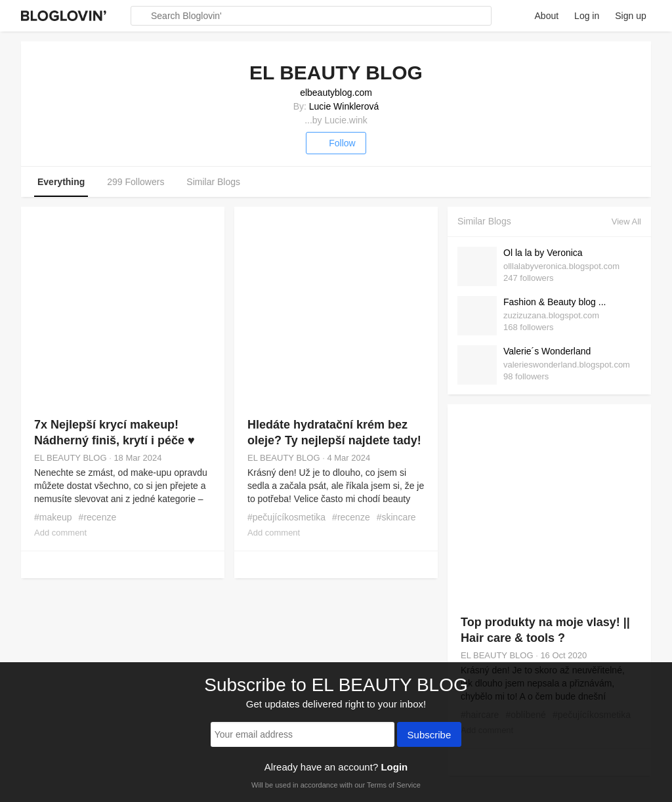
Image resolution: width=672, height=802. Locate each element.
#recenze (98, 517)
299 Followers (136, 182)
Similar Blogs (213, 182)
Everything (61, 182)
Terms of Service (394, 785)
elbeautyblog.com (336, 93)
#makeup (53, 517)
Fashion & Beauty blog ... (555, 302)
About (547, 16)
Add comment (60, 533)
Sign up (630, 16)
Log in (587, 16)
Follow (336, 143)
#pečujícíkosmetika (286, 517)
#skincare (396, 517)
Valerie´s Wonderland (547, 351)
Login (394, 767)
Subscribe (430, 736)
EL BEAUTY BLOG (71, 458)
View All (626, 222)
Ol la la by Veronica (543, 253)
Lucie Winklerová (344, 106)
